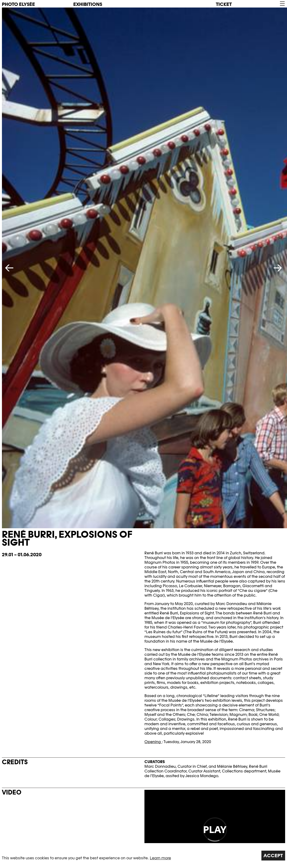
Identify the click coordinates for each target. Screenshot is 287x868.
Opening (153, 742)
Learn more (160, 858)
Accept (273, 856)
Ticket (224, 4)
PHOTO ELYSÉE (18, 4)
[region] (143, 856)
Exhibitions (88, 4)
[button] (282, 4)
